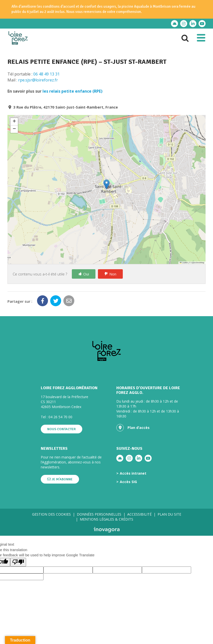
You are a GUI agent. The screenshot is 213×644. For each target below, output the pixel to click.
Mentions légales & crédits (106, 519)
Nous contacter (62, 429)
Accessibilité (139, 514)
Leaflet (184, 263)
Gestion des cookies (51, 514)
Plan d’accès (133, 428)
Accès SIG (128, 482)
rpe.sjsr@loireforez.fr (38, 80)
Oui (86, 274)
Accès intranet (133, 473)
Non (113, 274)
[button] (106, 184)
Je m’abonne (60, 479)
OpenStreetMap (198, 263)
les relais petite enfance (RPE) (72, 91)
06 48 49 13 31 (46, 74)
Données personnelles (99, 514)
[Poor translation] (18, 562)
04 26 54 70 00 (60, 417)
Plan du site (169, 514)
